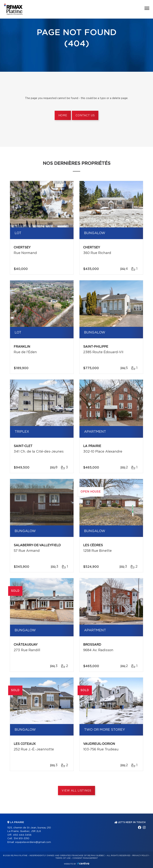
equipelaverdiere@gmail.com (33, 842)
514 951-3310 (21, 839)
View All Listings (76, 791)
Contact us (85, 116)
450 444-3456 (22, 835)
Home (63, 116)
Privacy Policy (140, 856)
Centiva (83, 863)
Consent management (85, 858)
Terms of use (63, 858)
